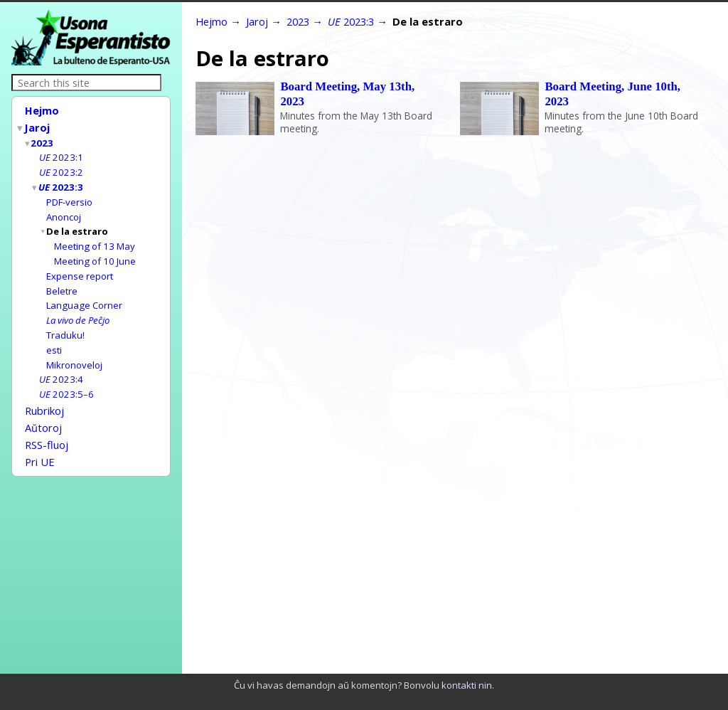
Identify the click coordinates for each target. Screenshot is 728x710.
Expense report (80, 267)
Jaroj (38, 126)
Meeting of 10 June (95, 253)
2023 (43, 140)
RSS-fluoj (47, 426)
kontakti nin (467, 685)
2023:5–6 (66, 379)
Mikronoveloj (74, 351)
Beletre (62, 281)
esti (54, 337)
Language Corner (84, 295)
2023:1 (61, 154)
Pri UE (40, 442)
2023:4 (61, 365)
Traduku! (65, 323)
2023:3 (61, 182)
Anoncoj (64, 211)
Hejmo (42, 110)
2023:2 (61, 168)
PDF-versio (69, 196)
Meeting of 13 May (95, 238)
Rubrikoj (44, 395)
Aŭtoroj (43, 410)
